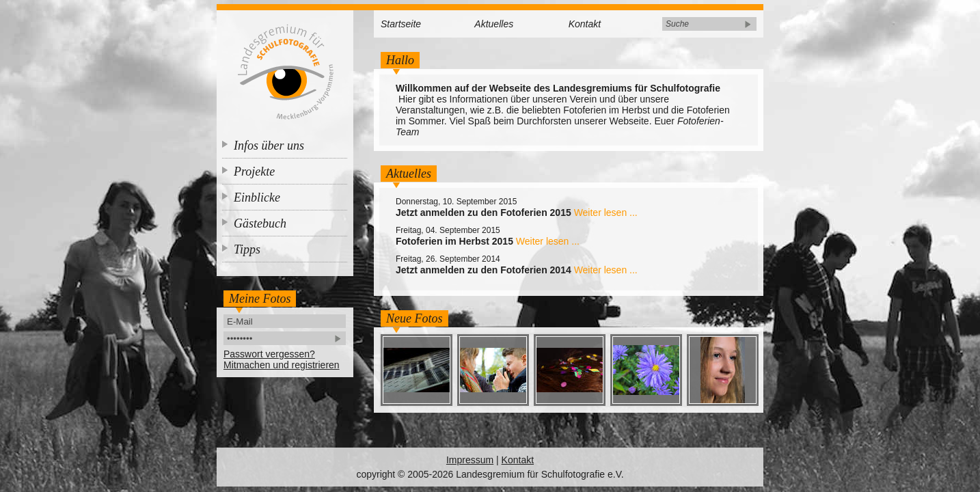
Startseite (401, 24)
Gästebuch (260, 223)
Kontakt (585, 24)
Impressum (470, 460)
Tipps (247, 249)
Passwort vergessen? (269, 354)
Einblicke (257, 197)
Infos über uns (269, 146)
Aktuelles (494, 24)
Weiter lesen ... (606, 213)
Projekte (254, 172)
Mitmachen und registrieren (282, 365)
